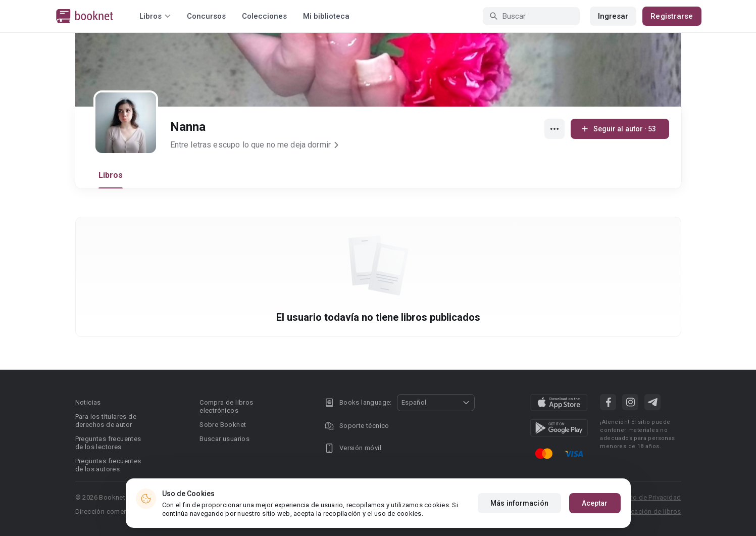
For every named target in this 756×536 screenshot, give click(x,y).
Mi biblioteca (326, 16)
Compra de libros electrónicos (226, 406)
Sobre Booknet (223, 425)
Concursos (206, 16)
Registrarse (672, 16)
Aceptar (595, 503)
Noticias (88, 402)
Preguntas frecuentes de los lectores (108, 443)
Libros (111, 175)
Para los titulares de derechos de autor (106, 421)
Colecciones (264, 16)
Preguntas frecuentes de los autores (108, 465)
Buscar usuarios (224, 439)
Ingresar (613, 16)
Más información (519, 503)
